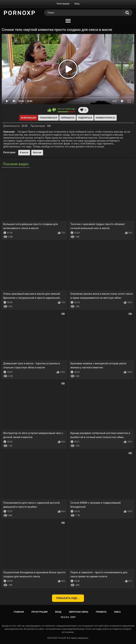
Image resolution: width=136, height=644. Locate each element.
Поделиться (85, 118)
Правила (101, 612)
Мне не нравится (54, 110)
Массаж (37, 153)
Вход (77, 4)
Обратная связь (79, 612)
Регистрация (63, 4)
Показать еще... (68, 598)
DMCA (117, 612)
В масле (24, 153)
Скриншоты (68, 118)
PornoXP (62, 638)
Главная (19, 612)
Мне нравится (49, 110)
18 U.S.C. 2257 (68, 617)
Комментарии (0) (105, 118)
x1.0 (115, 101)
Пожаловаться (48, 118)
